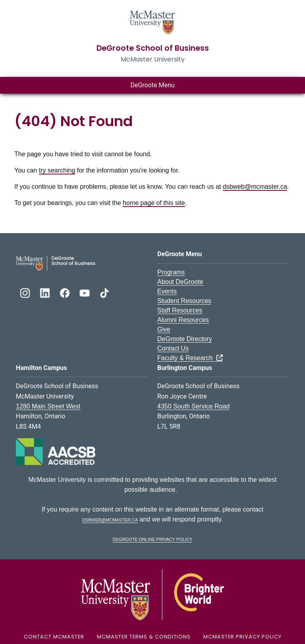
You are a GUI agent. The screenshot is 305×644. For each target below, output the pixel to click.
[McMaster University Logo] (152, 594)
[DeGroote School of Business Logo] (56, 263)
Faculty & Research (190, 358)
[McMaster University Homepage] (152, 22)
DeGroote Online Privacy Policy (153, 539)
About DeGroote (180, 282)
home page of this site (154, 203)
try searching (57, 170)
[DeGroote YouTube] (85, 292)
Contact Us (173, 348)
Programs (171, 272)
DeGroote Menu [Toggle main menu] (152, 85)
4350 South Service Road (193, 406)
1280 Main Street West (48, 406)
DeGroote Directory (185, 339)
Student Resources (184, 301)
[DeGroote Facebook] (66, 292)
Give (164, 329)
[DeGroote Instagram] (26, 292)
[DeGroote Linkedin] (46, 292)
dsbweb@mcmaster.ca (255, 187)
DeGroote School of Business (153, 48)
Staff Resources (180, 310)
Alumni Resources (183, 320)
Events (167, 291)
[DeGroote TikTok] (104, 292)
